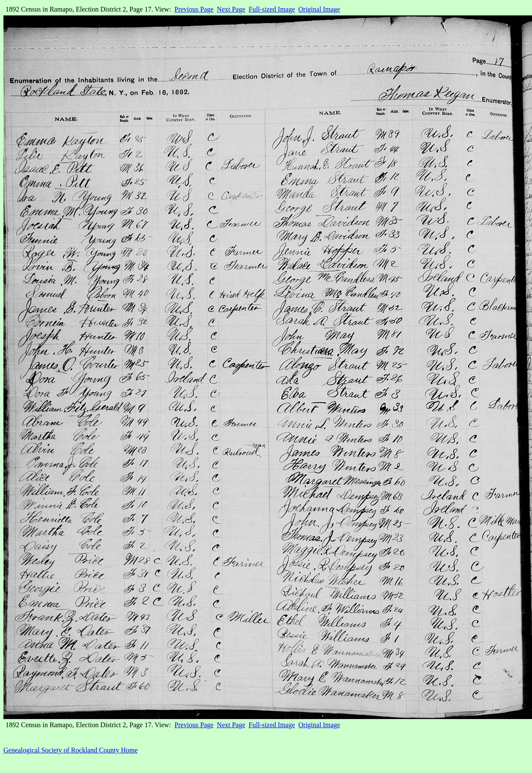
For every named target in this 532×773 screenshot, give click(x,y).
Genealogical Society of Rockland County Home (70, 750)
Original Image (319, 9)
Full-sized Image (272, 9)
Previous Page (194, 9)
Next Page (231, 9)
